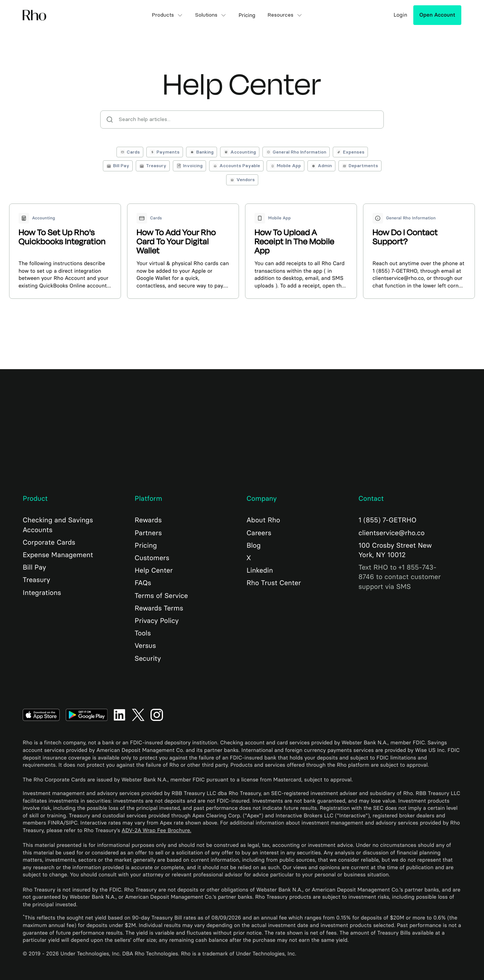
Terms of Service (161, 596)
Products (167, 15)
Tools (143, 633)
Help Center (154, 570)
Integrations (42, 593)
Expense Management (58, 555)
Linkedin (260, 570)
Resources (285, 15)
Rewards (148, 520)
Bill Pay (34, 567)
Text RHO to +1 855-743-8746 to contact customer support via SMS (400, 577)
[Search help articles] (242, 120)
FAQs (143, 583)
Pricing (146, 545)
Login (400, 15)
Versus (145, 646)
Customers (152, 558)
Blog (254, 545)
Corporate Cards (49, 542)
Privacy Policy (157, 621)
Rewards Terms (159, 608)
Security (148, 659)
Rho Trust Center (274, 583)
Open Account (437, 15)
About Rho (263, 520)
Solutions (211, 15)
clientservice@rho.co (392, 533)
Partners (148, 533)
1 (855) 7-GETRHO (387, 520)
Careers (259, 533)
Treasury (36, 580)
